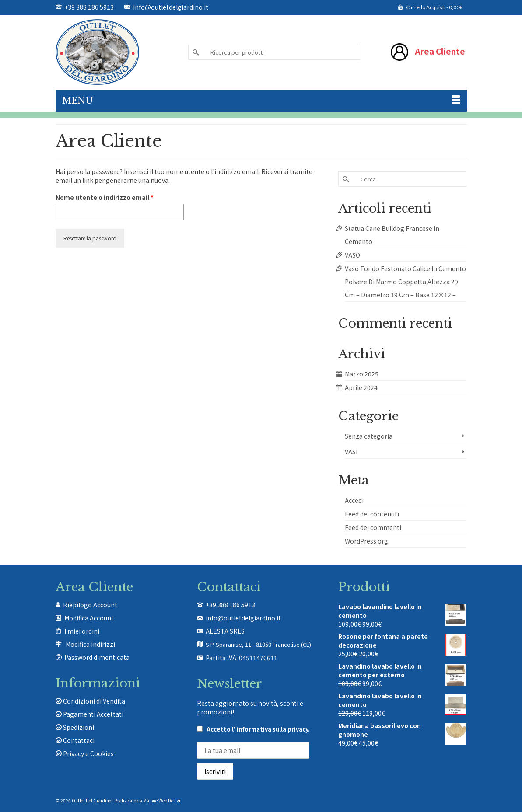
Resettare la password (90, 238)
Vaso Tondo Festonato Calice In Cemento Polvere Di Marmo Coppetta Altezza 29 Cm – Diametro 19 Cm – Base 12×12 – (405, 282)
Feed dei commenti (373, 527)
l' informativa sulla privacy (270, 729)
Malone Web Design (162, 800)
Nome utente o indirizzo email (119, 197)
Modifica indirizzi (90, 644)
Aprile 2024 (361, 387)
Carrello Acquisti (430, 7)
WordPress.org (366, 541)
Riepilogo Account (90, 605)
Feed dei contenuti (372, 514)
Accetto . (253, 729)
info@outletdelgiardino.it (166, 7)
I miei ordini (82, 631)
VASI (351, 452)
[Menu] (261, 101)
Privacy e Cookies (85, 753)
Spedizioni (75, 727)
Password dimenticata (97, 657)
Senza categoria (369, 436)
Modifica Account (89, 618)
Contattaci (75, 740)
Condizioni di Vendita (90, 701)
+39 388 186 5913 (85, 7)
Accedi (354, 500)
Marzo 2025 (362, 374)
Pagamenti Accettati (89, 714)
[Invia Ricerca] (195, 52)
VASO (352, 255)
